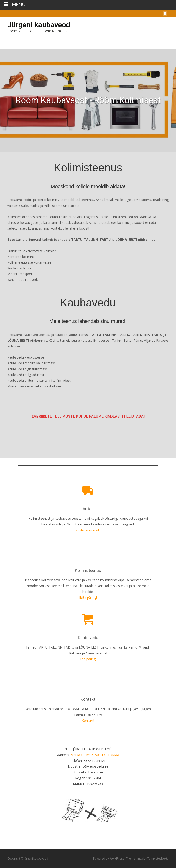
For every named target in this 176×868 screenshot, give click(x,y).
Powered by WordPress (109, 859)
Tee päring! (88, 659)
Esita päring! (88, 597)
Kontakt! (88, 721)
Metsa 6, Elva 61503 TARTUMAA (95, 755)
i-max (140, 859)
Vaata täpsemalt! (88, 530)
